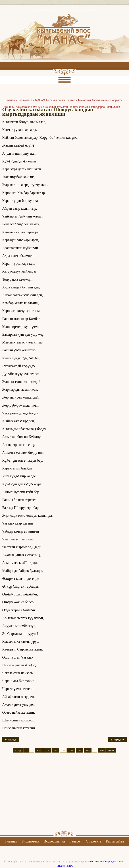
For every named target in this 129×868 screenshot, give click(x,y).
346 (102, 750)
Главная (11, 841)
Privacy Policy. (65, 866)
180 (55, 750)
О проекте (94, 841)
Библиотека (25, 100)
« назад (11, 739)
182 (71, 750)
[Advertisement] (64, 795)
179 (47, 750)
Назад (18, 750)
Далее (111, 750)
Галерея (75, 841)
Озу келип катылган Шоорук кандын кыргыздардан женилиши (82, 107)
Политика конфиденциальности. (107, 862)
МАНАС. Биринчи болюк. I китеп (55, 100)
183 (80, 750)
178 (39, 750)
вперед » (117, 739)
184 (88, 750)
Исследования (54, 841)
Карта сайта (115, 841)
